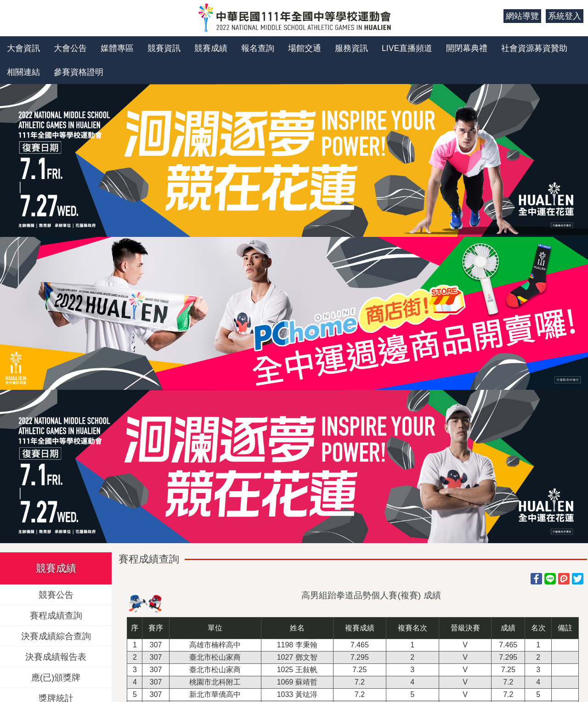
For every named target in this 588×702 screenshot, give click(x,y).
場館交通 (305, 48)
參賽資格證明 (79, 72)
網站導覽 (522, 16)
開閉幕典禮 (467, 48)
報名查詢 (258, 48)
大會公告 (70, 48)
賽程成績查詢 (56, 615)
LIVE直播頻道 (407, 48)
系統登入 (565, 16)
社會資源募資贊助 (534, 48)
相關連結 (23, 72)
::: (493, 16)
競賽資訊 (164, 48)
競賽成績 (211, 48)
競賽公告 (56, 594)
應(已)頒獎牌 (56, 677)
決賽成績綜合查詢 (56, 636)
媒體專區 (117, 48)
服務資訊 (351, 48)
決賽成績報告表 (56, 656)
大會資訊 (23, 48)
